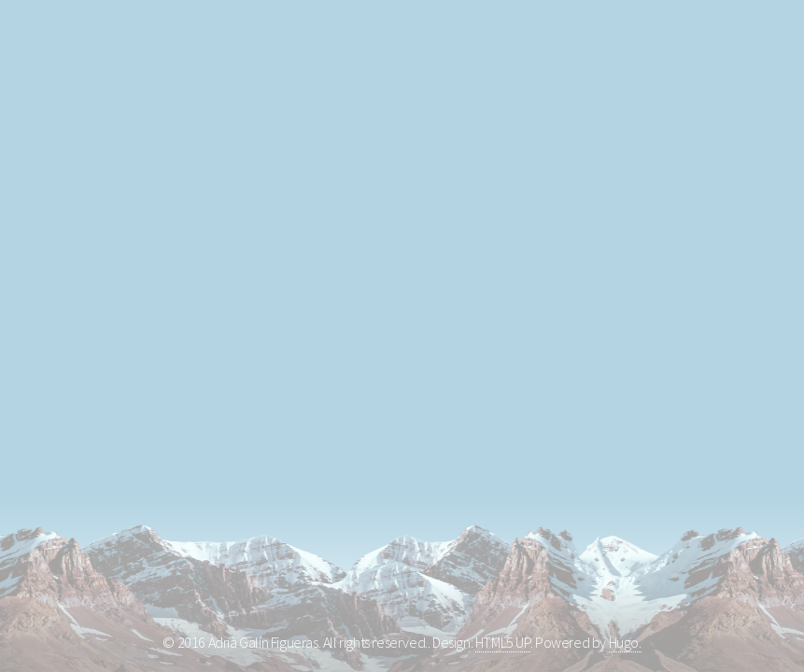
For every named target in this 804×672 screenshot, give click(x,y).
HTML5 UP (503, 642)
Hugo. (625, 642)
